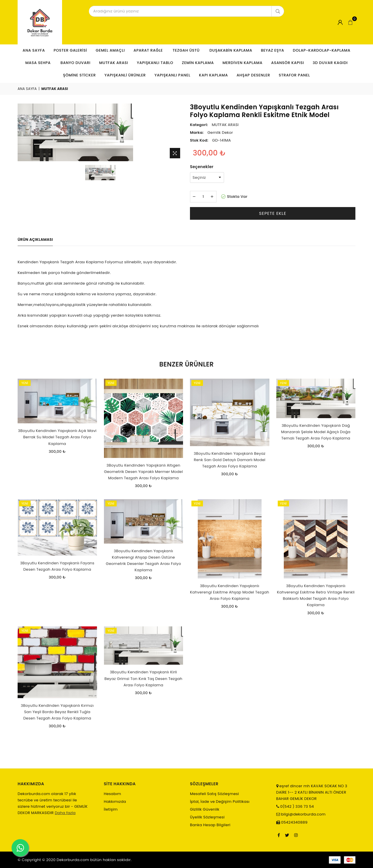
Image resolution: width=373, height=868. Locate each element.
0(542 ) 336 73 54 (296, 806)
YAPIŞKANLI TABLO (155, 63)
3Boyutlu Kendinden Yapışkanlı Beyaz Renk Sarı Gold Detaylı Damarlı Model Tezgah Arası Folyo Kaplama (230, 460)
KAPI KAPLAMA (213, 75)
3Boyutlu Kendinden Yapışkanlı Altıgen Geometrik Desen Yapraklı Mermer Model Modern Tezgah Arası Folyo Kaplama (143, 472)
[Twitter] (287, 835)
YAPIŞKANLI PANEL (172, 75)
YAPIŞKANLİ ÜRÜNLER (125, 75)
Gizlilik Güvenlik (205, 809)
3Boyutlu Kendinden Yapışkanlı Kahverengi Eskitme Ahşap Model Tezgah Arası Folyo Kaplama (230, 592)
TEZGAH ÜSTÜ (187, 50)
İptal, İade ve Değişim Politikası (220, 802)
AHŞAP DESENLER (253, 75)
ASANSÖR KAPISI (288, 63)
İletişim (111, 809)
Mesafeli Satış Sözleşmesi (214, 794)
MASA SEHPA (39, 63)
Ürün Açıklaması (35, 239)
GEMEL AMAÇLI (110, 50)
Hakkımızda (115, 802)
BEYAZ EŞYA (273, 50)
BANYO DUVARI (76, 63)
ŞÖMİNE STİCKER (79, 75)
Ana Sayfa (34, 50)
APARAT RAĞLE (149, 50)
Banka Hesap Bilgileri (210, 825)
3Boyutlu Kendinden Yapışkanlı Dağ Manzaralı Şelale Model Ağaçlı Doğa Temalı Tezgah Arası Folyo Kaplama (316, 432)
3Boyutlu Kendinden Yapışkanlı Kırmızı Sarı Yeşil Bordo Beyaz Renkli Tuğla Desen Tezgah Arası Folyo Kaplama (57, 712)
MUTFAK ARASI (114, 63)
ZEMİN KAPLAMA (198, 63)
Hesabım (113, 794)
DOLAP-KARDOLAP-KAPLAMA (321, 50)
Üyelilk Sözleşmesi (207, 817)
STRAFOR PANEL (294, 75)
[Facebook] (279, 835)
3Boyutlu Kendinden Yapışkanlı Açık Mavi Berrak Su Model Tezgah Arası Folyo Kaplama (57, 437)
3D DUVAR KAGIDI (330, 63)
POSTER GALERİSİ (70, 50)
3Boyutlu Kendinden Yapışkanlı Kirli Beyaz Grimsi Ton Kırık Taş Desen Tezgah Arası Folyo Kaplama (143, 678)
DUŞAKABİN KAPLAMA (231, 50)
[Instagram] (296, 835)
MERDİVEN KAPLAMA (243, 63)
